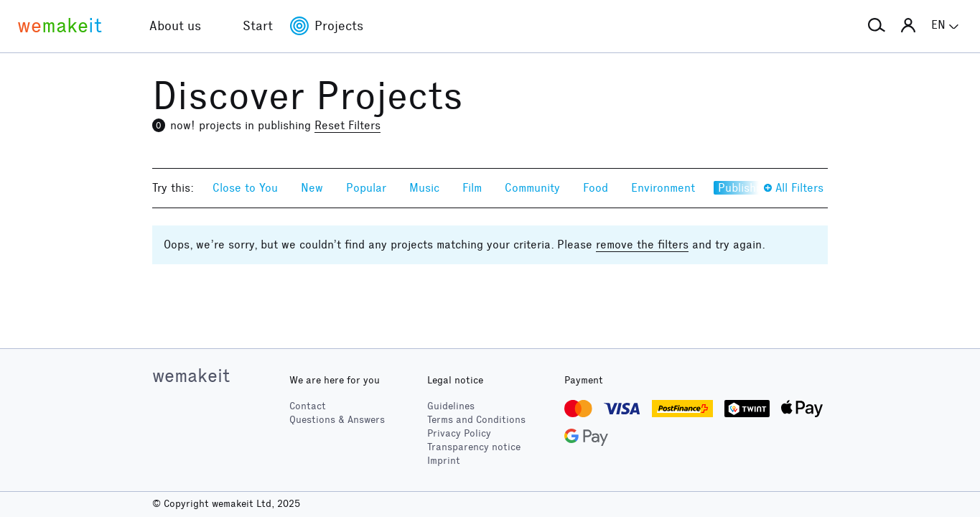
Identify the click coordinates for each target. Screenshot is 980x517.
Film (472, 188)
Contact (308, 406)
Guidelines (451, 406)
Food (596, 188)
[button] (877, 26)
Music (424, 188)
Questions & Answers (337, 420)
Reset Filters (347, 125)
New (312, 188)
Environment (663, 188)
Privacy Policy (459, 433)
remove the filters (642, 244)
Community (532, 188)
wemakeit (191, 376)
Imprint (444, 461)
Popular (366, 188)
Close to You (245, 188)
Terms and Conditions (476, 420)
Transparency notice (474, 447)
